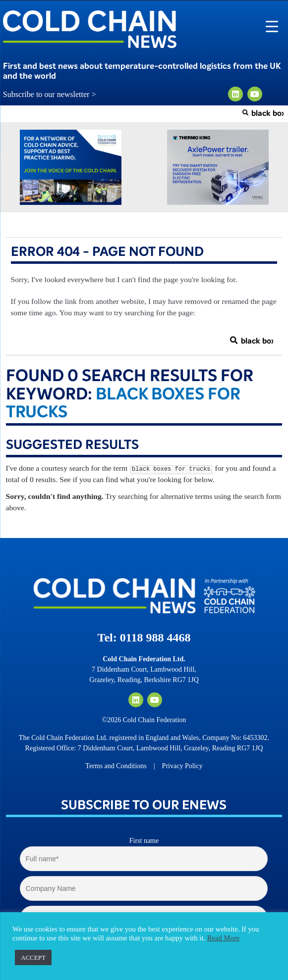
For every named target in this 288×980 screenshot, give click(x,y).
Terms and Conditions (116, 766)
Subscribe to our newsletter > (54, 95)
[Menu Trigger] (272, 26)
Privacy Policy (182, 766)
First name (144, 841)
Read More (224, 938)
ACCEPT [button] (33, 957)
